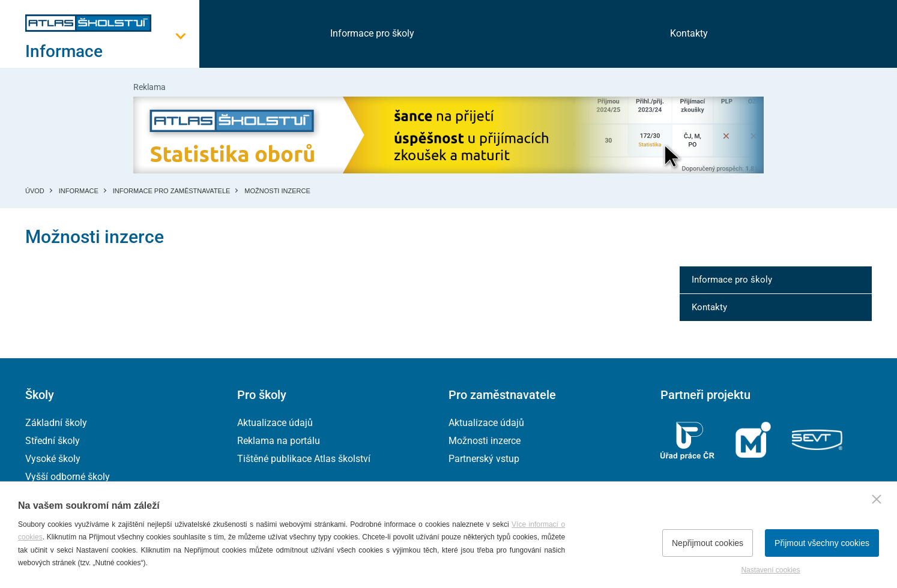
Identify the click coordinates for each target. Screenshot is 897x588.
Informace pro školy (372, 33)
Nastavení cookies (770, 570)
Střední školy (53, 441)
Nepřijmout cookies (708, 543)
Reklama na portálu (279, 441)
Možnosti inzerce (485, 441)
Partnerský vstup (484, 459)
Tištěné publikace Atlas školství (304, 459)
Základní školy (56, 423)
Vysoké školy (53, 459)
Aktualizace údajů (275, 423)
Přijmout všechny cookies (822, 543)
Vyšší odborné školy (68, 477)
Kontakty (689, 33)
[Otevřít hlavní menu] (112, 51)
